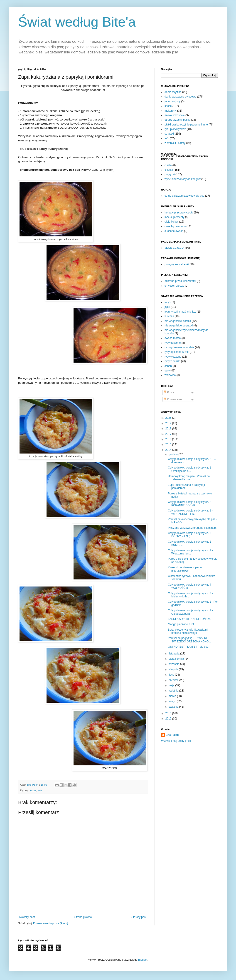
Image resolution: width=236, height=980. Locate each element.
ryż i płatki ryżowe (175, 129)
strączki (169, 134)
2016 (169, 439)
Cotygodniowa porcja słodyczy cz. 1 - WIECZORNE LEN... (190, 512)
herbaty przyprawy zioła (179, 213)
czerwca (174, 680)
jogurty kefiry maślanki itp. (180, 312)
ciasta (168, 165)
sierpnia (174, 669)
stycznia (174, 707)
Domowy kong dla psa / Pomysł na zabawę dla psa (189, 478)
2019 (169, 423)
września (174, 664)
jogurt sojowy (172, 101)
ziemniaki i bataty (175, 143)
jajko (167, 307)
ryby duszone (173, 343)
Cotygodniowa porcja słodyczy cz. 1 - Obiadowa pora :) (190, 612)
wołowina (170, 375)
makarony (171, 111)
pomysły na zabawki (177, 264)
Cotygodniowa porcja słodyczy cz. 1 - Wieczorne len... (190, 552)
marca (173, 696)
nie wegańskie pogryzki (179, 326)
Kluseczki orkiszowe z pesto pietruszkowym (185, 569)
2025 (169, 418)
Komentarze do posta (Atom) (50, 923)
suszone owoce (174, 231)
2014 (169, 450)
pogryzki (170, 174)
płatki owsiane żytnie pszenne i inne (186, 125)
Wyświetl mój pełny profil (176, 741)
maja (172, 685)
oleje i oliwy (171, 222)
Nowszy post (27, 917)
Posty (169, 392)
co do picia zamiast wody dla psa (184, 196)
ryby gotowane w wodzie (179, 347)
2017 (169, 434)
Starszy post (139, 917)
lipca (172, 675)
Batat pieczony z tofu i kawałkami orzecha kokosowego (188, 631)
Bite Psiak (172, 735)
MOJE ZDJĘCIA (174, 248)
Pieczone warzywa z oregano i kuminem (192, 528)
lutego (173, 701)
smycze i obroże (174, 286)
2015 (169, 444)
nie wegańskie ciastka (178, 321)
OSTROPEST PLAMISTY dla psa (188, 647)
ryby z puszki (172, 361)
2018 (169, 429)
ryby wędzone (173, 357)
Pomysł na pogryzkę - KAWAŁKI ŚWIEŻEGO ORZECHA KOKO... (189, 640)
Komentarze (173, 399)
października (177, 659)
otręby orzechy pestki (177, 120)
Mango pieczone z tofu (182, 624)
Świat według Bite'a (77, 22)
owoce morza (173, 338)
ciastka (169, 170)
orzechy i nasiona (175, 226)
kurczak (169, 316)
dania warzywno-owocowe (180, 97)
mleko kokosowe (175, 115)
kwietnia (174, 691)
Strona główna (83, 917)
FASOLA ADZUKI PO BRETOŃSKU (190, 619)
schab (168, 366)
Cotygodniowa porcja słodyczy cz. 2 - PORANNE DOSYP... (190, 504)
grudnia (173, 454)
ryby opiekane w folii (177, 352)
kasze (33, 790)
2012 (169, 719)
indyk (168, 302)
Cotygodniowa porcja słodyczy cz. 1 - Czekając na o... (190, 469)
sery (167, 371)
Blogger (143, 960)
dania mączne (173, 92)
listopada (174, 654)
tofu (40, 790)
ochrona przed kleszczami (180, 281)
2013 (169, 713)
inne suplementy (174, 217)
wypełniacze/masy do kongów (183, 179)
